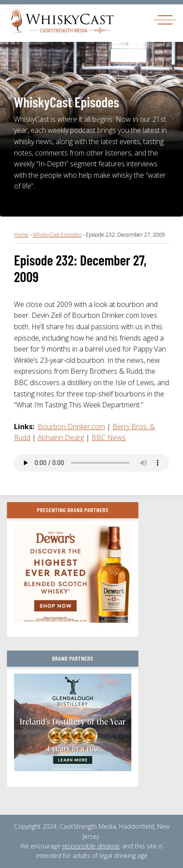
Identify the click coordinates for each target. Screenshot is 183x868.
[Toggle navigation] (165, 19)
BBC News (109, 437)
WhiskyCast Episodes (57, 235)
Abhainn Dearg (61, 437)
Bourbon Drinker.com (71, 427)
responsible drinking (91, 846)
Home (21, 235)
